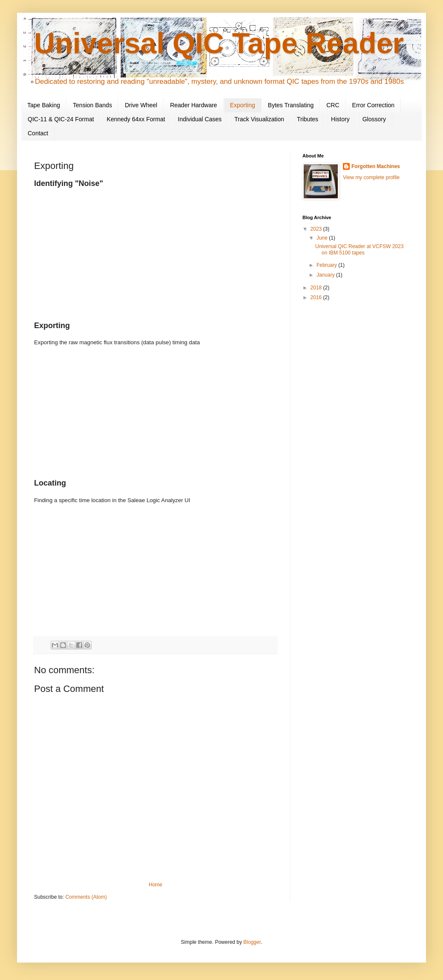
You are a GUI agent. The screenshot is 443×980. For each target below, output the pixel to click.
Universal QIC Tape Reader (219, 43)
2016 (317, 297)
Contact (38, 133)
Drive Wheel (141, 105)
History (340, 119)
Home (155, 885)
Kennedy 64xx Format (136, 119)
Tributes (308, 119)
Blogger (252, 942)
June (323, 238)
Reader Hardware (194, 105)
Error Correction (374, 105)
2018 (317, 288)
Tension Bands (92, 105)
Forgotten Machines (376, 166)
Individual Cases (200, 119)
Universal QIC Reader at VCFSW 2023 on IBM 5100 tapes (359, 249)
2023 (317, 229)
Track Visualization (259, 119)
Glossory (374, 119)
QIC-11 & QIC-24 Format (61, 119)
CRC (333, 105)
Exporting (243, 105)
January (326, 275)
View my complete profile (371, 177)
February (327, 265)
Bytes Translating (291, 105)
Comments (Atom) (86, 897)
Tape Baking (44, 105)
